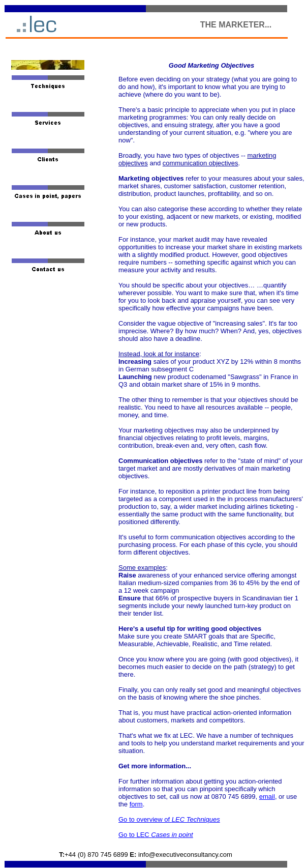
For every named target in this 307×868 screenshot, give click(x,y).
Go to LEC (156, 835)
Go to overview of (169, 819)
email (267, 797)
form (136, 804)
